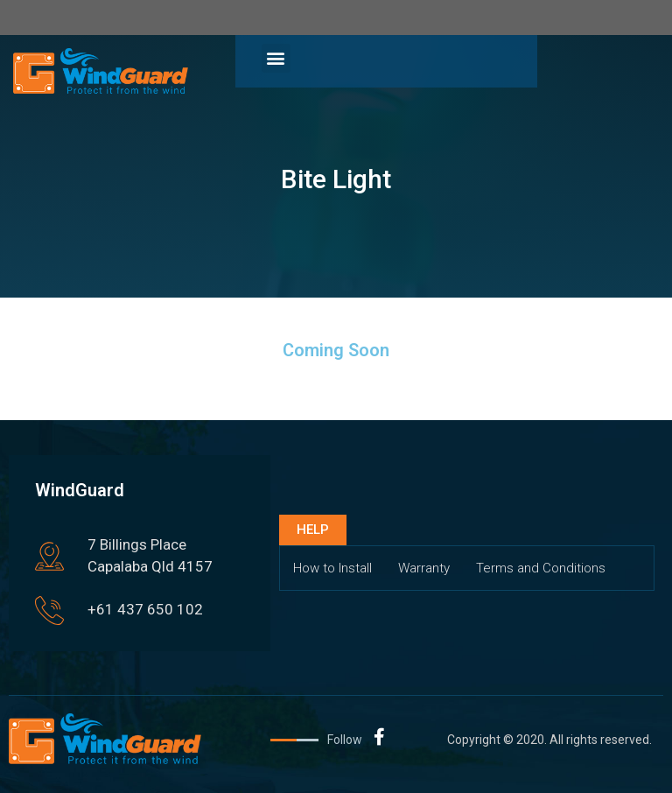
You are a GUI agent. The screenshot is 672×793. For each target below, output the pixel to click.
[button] (276, 58)
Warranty (424, 568)
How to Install (332, 568)
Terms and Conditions (541, 568)
